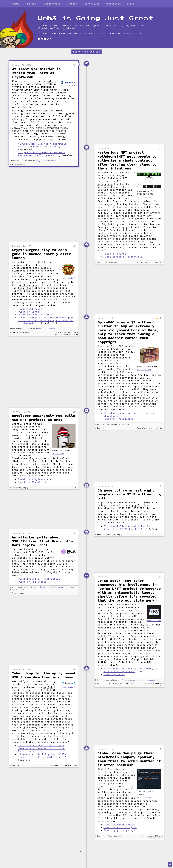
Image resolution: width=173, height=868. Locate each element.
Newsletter (113, 4)
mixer (63, 139)
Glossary (73, 4)
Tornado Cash (57, 161)
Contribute (92, 4)
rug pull (103, 213)
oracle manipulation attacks (50, 587)
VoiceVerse (127, 680)
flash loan (25, 288)
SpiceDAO (126, 424)
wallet (51, 81)
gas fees (31, 690)
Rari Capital (19, 589)
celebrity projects (146, 680)
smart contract (129, 221)
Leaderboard (52, 4)
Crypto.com (42, 161)
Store (130, 4)
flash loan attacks (45, 329)
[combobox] (16, 4)
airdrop (64, 699)
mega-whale (105, 184)
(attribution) (68, 85)
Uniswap (70, 587)
